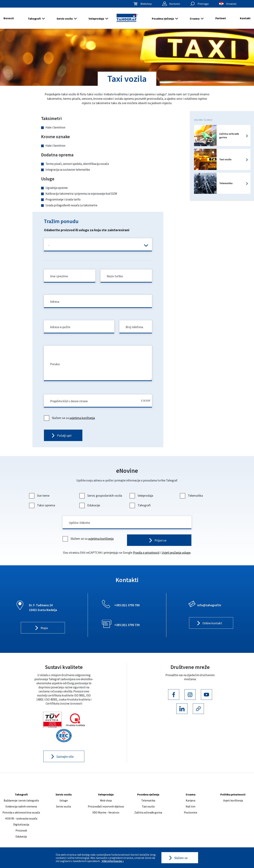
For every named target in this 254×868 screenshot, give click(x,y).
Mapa (44, 628)
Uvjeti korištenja (233, 800)
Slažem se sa (70, 418)
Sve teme (40, 496)
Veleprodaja (96, 19)
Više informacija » (113, 861)
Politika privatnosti (233, 794)
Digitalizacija (21, 824)
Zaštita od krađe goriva (148, 812)
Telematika (192, 496)
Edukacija (21, 836)
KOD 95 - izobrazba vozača (21, 818)
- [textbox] (49, 245)
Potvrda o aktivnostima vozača (21, 812)
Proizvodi (21, 830)
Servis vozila (65, 19)
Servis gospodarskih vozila (101, 496)
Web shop (106, 800)
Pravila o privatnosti (146, 553)
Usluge (64, 800)
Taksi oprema (43, 505)
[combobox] (98, 245)
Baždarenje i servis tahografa (21, 800)
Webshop (146, 4)
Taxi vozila (148, 806)
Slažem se (181, 858)
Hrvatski (231, 4)
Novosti (9, 18)
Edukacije (90, 505)
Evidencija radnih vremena (21, 806)
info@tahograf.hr (209, 605)
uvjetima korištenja (82, 418)
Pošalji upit (64, 436)
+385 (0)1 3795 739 (127, 625)
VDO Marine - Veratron (106, 812)
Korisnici (175, 4)
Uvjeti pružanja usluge (176, 553)
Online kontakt (212, 623)
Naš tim (190, 806)
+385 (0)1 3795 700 (127, 605)
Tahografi (34, 19)
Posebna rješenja (163, 19)
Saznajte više (65, 757)
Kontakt (245, 18)
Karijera (190, 800)
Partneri (221, 18)
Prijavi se (160, 540)
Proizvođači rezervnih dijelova (106, 806)
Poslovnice (191, 812)
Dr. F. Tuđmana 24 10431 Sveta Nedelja (43, 607)
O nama (195, 19)
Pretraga (203, 4)
